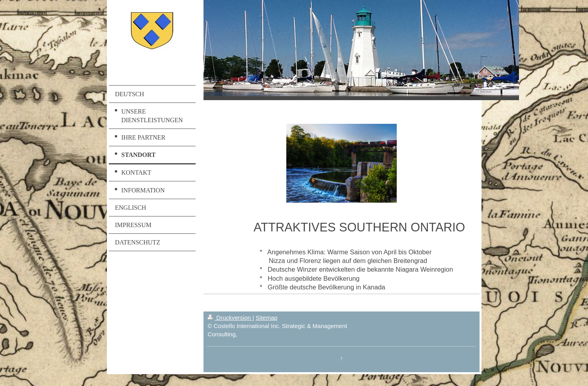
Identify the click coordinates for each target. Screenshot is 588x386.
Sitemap (266, 318)
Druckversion (230, 318)
